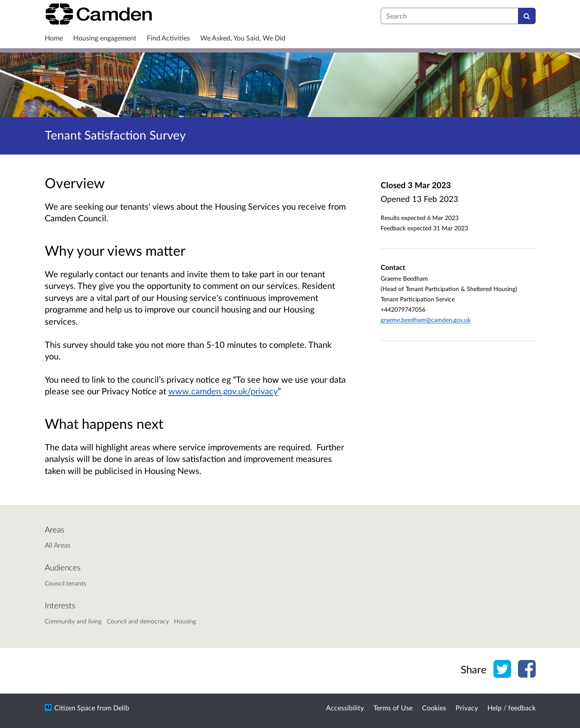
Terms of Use (393, 708)
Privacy (467, 708)
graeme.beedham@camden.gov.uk (426, 320)
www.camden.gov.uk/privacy (223, 391)
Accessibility (345, 708)
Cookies (434, 708)
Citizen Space (75, 708)
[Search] (527, 16)
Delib (121, 708)
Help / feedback (512, 708)
